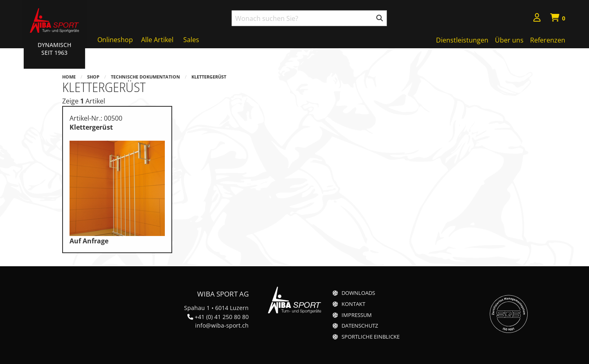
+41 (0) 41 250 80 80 (222, 317)
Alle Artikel (157, 40)
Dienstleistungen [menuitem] (462, 40)
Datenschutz (360, 326)
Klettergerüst (209, 77)
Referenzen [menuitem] (548, 40)
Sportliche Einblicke (371, 337)
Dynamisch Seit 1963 (54, 49)
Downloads (358, 293)
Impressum (357, 315)
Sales (191, 40)
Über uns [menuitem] (509, 40)
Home (69, 77)
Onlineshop (115, 40)
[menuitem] (537, 19)
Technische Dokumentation (145, 77)
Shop (93, 77)
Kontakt (353, 304)
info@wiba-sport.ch (222, 325)
